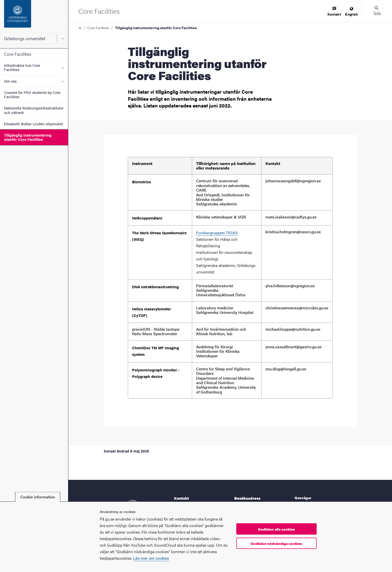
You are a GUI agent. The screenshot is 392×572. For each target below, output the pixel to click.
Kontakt (334, 12)
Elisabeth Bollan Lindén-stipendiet (34, 124)
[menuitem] (334, 12)
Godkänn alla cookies (276, 529)
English (351, 12)
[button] (377, 11)
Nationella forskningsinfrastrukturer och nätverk (34, 110)
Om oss (10, 81)
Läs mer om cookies (151, 558)
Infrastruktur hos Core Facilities (22, 67)
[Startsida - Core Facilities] (99, 11)
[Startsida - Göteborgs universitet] (34, 16)
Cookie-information (38, 497)
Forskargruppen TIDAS (217, 233)
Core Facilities (18, 54)
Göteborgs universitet (25, 38)
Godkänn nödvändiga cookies (276, 543)
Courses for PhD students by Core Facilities (32, 94)
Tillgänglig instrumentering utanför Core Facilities (28, 137)
